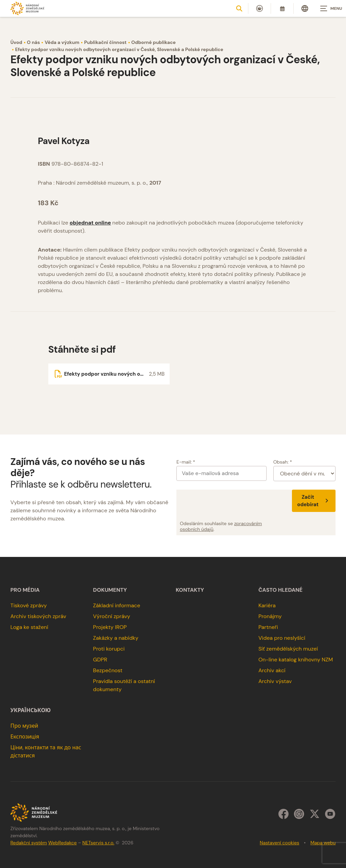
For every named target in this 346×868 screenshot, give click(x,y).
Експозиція (25, 737)
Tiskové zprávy (29, 605)
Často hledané (281, 590)
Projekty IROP (110, 627)
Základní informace (117, 605)
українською (31, 710)
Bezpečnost (108, 670)
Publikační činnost (105, 42)
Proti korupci (109, 649)
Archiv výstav (275, 681)
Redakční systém (29, 843)
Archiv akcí (272, 670)
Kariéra (267, 605)
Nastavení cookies (280, 843)
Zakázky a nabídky (116, 638)
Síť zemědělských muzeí (288, 649)
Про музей (24, 726)
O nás (34, 42)
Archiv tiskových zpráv (38, 616)
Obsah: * (283, 462)
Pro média (25, 590)
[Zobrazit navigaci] (329, 8)
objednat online (90, 223)
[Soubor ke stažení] (109, 374)
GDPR (100, 660)
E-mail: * (186, 462)
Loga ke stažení (29, 627)
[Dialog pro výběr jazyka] (305, 8)
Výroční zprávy (112, 616)
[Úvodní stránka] (27, 8)
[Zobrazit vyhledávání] (239, 8)
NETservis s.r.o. (98, 843)
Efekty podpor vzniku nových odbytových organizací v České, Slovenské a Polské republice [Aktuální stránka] (119, 49)
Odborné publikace (154, 42)
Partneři (268, 627)
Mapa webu (323, 843)
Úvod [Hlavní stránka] (16, 42)
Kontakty (190, 590)
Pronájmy (270, 616)
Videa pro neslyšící (282, 638)
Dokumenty (110, 590)
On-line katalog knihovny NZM (296, 660)
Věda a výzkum (62, 42)
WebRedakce (63, 843)
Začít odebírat (314, 501)
